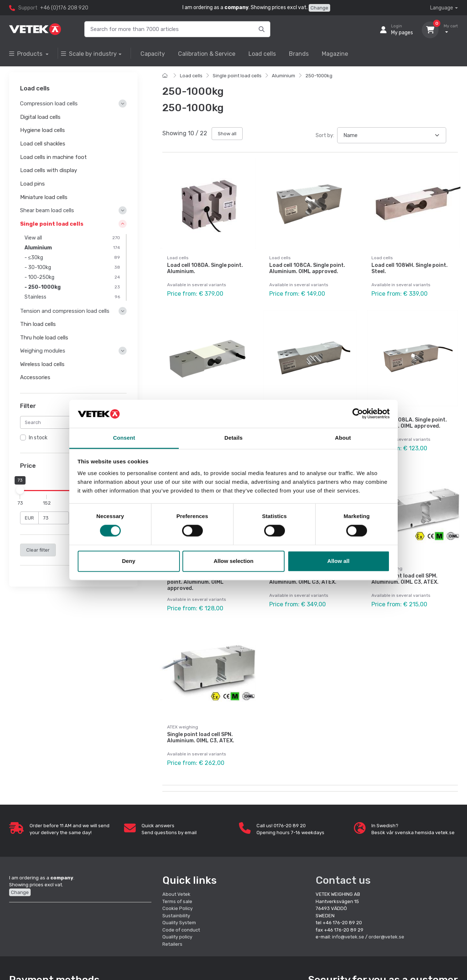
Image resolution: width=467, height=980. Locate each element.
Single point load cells (237, 76)
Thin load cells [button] (38, 324)
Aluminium (283, 76)
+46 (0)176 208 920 (64, 8)
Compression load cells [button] (49, 104)
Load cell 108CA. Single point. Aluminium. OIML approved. (307, 268)
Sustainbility (177, 916)
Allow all (338, 561)
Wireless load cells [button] (42, 364)
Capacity (153, 54)
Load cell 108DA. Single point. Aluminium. (205, 268)
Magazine (335, 54)
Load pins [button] (32, 184)
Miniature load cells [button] (44, 197)
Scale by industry (89, 54)
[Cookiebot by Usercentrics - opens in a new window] (358, 414)
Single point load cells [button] (52, 224)
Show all (227, 134)
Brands (299, 54)
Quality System (179, 923)
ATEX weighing (387, 568)
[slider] (20, 490)
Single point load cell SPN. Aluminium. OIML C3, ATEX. (201, 738)
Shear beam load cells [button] (47, 211)
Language (442, 8)
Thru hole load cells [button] (44, 338)
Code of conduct (181, 930)
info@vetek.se (348, 937)
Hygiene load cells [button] (43, 131)
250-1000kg (319, 76)
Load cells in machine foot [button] (53, 157)
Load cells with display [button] (49, 171)
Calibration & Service (207, 54)
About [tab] (343, 438)
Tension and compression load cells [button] (65, 311)
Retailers (172, 944)
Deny (129, 561)
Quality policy (177, 937)
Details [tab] (233, 438)
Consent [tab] (124, 438)
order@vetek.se (386, 937)
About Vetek (176, 894)
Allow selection (233, 561)
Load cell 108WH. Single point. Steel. (410, 268)
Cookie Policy (177, 908)
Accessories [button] (35, 378)
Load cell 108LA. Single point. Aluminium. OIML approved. (409, 423)
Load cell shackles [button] (43, 144)
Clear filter (38, 550)
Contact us (343, 880)
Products (26, 54)
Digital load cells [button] (40, 117)
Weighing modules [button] (43, 351)
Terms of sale (177, 901)
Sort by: (325, 135)
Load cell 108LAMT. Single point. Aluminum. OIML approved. (200, 582)
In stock (38, 438)
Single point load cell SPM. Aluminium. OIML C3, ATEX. (405, 579)
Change (319, 8)
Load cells (262, 54)
